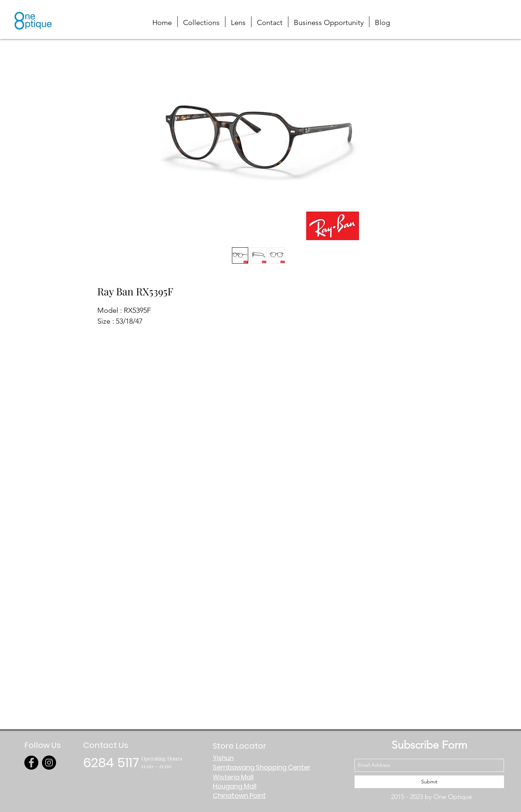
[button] (486, 15)
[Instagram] (49, 763)
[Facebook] (31, 763)
